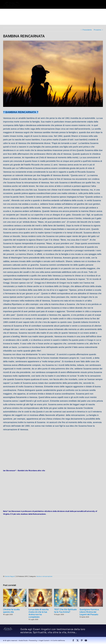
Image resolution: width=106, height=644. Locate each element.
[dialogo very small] (8, 628)
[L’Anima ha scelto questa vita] (15, 590)
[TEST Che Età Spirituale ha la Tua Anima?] (66, 590)
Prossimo (97, 30)
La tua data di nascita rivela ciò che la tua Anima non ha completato (39, 613)
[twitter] (78, 640)
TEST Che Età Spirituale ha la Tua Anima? (65, 611)
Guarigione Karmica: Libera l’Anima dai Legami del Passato (89, 612)
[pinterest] (82, 640)
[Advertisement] (53, 448)
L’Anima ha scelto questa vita (11, 611)
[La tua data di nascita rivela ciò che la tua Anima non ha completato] (40, 590)
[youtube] (86, 640)
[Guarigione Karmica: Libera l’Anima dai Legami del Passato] (91, 590)
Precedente (87, 30)
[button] (17, 20)
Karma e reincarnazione (44, 576)
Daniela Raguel (10, 576)
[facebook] (73, 640)
